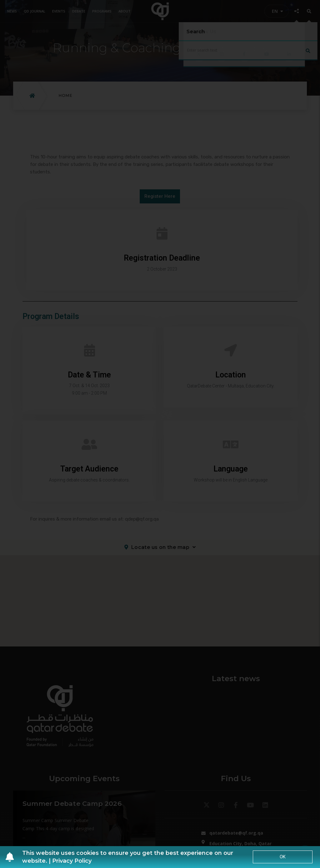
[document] (160, 434)
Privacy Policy (72, 861)
